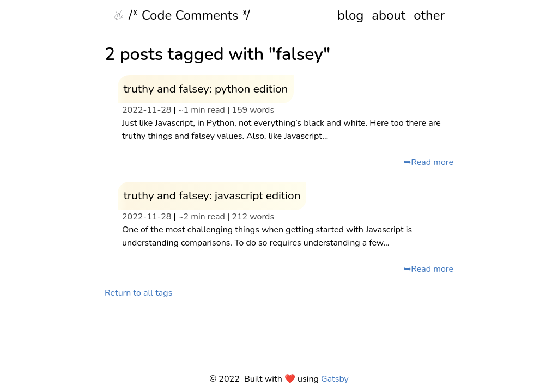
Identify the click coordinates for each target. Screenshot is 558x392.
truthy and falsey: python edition (205, 89)
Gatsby (335, 379)
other (429, 15)
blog (350, 15)
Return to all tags (138, 293)
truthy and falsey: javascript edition (212, 195)
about (389, 15)
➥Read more (429, 162)
